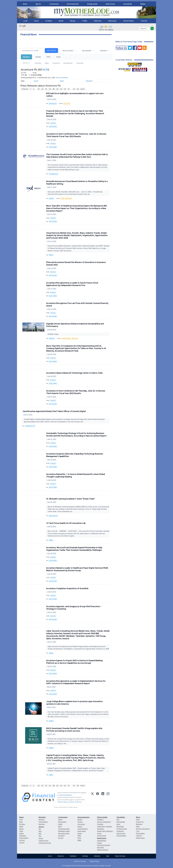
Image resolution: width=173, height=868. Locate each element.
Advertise (97, 856)
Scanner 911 (140, 822)
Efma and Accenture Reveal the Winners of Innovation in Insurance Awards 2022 (76, 264)
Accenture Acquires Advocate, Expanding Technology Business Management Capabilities (75, 455)
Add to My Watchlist (62, 78)
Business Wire (53, 127)
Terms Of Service (76, 802)
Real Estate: (102, 838)
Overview (38, 63)
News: (22, 817)
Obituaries (112, 21)
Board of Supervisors (143, 829)
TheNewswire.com (30, 426)
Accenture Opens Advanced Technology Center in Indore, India (74, 373)
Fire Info (61, 838)
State (36, 21)
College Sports (43, 841)
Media (143, 4)
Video (138, 826)
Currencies (56, 63)
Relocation (101, 847)
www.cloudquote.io (66, 795)
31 (69, 89)
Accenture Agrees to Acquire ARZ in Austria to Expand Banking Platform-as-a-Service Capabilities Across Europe (74, 662)
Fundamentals (102, 841)
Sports (38, 4)
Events (60, 820)
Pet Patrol (61, 836)
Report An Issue (120, 856)
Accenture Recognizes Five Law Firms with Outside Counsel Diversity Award (77, 305)
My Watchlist (87, 51)
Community (54, 4)
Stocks (38, 57)
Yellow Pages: (140, 838)
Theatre (80, 822)
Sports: (41, 827)
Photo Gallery (140, 833)
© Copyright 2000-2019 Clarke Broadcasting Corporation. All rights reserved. (87, 866)
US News (49, 21)
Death (63, 198)
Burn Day (41, 820)
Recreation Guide (64, 833)
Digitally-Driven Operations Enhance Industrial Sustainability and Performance (75, 325)
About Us (61, 856)
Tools (58, 57)
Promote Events (122, 829)
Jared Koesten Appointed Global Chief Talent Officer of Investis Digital (54, 411)
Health (60, 824)
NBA (40, 834)
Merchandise (121, 822)
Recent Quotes (68, 51)
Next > (83, 89)
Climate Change (66, 338)
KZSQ (79, 838)
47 (74, 89)
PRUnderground (53, 516)
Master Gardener (103, 850)
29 (61, 89)
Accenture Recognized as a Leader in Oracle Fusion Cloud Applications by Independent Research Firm (72, 284)
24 (42, 89)
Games (80, 826)
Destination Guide (64, 831)
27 (54, 89)
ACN (46, 69)
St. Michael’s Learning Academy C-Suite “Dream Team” (71, 499)
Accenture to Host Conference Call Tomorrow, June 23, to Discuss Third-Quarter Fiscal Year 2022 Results (76, 135)
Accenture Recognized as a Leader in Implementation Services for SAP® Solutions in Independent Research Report (76, 682)
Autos (118, 824)
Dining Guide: (102, 817)
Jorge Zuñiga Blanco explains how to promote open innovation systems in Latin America (74, 703)
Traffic (85, 21)
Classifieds (128, 4)
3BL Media (52, 338)
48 (78, 89)
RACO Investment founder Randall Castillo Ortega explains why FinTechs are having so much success (74, 730)
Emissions (67, 104)
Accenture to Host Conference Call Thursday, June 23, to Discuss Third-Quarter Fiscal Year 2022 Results (76, 392)
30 (65, 89)
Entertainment (73, 4)
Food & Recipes (83, 829)
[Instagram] (108, 797)
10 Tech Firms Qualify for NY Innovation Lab (66, 523)
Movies (80, 820)
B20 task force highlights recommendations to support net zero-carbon (75, 95)
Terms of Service (80, 861)
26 (50, 89)
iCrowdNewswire (53, 174)
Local (25, 21)
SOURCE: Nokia (53, 334)
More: (138, 817)
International (68, 63)
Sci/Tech (22, 840)
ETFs (48, 57)
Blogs (60, 826)
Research (89, 81)
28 (57, 89)
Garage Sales (121, 833)
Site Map (85, 856)
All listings (100, 820)
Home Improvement (104, 845)
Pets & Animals (121, 836)
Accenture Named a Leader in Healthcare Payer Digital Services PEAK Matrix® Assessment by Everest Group (77, 569)
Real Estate (110, 4)
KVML (79, 836)
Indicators (104, 51)
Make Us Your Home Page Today (129, 42)
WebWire (51, 721)
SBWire (51, 255)
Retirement (69, 198)
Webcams (98, 21)
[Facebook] (98, 797)
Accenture (53, 123)
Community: (63, 817)
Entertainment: (84, 817)
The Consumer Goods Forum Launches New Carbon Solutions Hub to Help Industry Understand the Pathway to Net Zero (77, 156)
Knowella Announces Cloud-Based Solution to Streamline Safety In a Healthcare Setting (77, 183)
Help (108, 856)
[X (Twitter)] (92, 797)
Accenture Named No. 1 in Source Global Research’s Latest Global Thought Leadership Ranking (76, 475)
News (25, 4)
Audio (138, 820)
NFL (40, 829)
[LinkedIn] (103, 797)
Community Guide (64, 829)
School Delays (129, 21)
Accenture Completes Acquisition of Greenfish (67, 588)
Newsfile (51, 198)
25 (46, 89)
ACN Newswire (53, 104)
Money (73, 21)
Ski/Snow (42, 824)
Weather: (42, 817)
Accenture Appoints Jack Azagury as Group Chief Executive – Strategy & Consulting (74, 608)
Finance (100, 843)
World (61, 21)
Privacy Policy (62, 802)
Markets (26, 57)
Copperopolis (102, 836)
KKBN (79, 840)
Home (50, 856)
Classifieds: (121, 817)
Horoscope (81, 824)
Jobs (118, 820)
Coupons (139, 836)
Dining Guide (92, 4)
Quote (36, 81)
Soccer (41, 838)
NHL (40, 836)
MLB (40, 831)
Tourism (144, 21)
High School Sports (45, 843)
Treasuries (80, 63)
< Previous (25, 89)
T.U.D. (138, 831)
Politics (21, 833)
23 (39, 89)
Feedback (73, 856)
